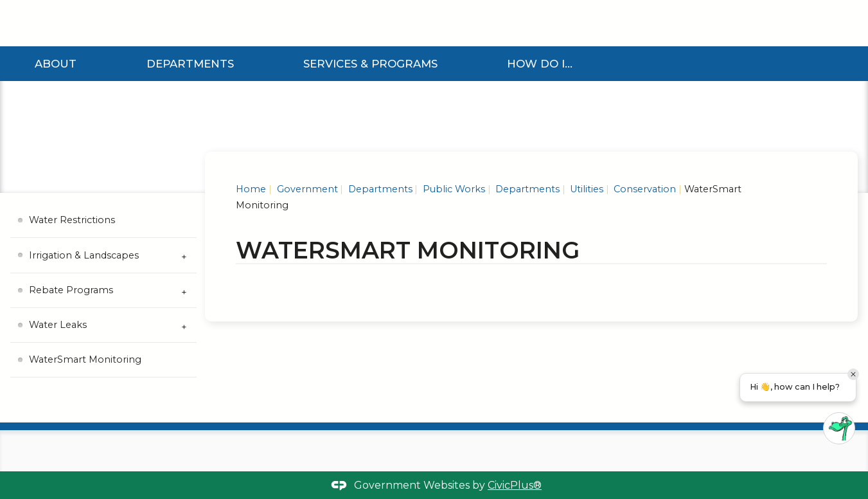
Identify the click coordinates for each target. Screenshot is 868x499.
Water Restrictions (72, 220)
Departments (190, 64)
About (56, 64)
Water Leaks (58, 325)
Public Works (453, 189)
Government (306, 189)
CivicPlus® (515, 485)
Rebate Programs (71, 290)
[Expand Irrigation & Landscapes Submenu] (184, 255)
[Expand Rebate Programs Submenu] (184, 291)
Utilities (585, 189)
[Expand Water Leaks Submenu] (184, 325)
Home (251, 189)
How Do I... (540, 64)
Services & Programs (370, 64)
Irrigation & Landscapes (84, 255)
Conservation (643, 189)
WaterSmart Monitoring (85, 359)
